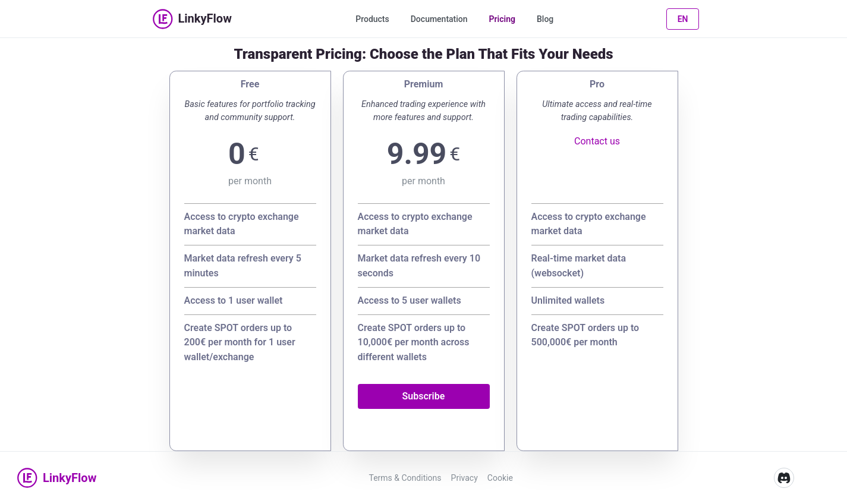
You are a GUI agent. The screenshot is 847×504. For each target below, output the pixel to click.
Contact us (597, 141)
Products (372, 19)
